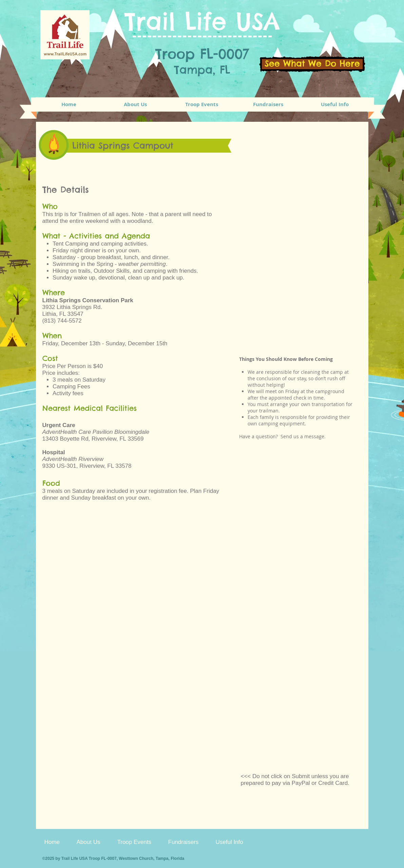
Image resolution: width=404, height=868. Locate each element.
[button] (202, 104)
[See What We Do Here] (312, 64)
